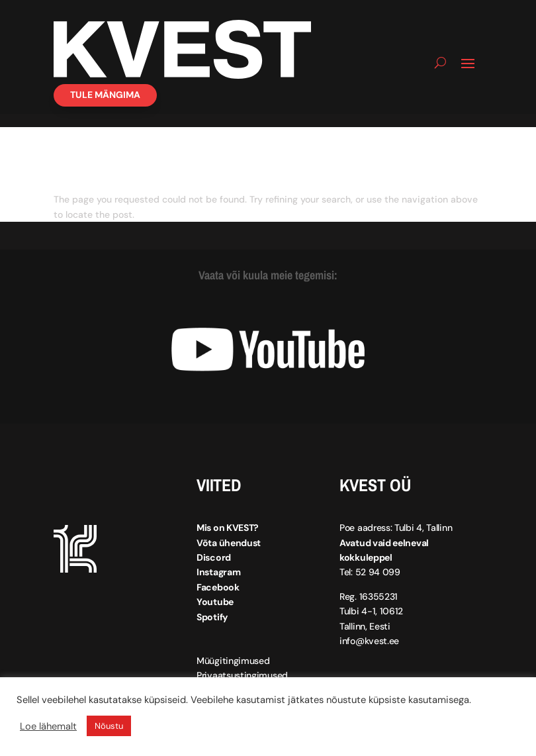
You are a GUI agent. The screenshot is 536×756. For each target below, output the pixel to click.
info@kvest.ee (369, 641)
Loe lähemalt (48, 726)
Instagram (218, 572)
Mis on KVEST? (228, 528)
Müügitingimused (233, 661)
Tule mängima (105, 95)
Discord (214, 557)
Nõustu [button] (109, 726)
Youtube (215, 602)
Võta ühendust (229, 543)
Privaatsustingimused (242, 675)
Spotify (212, 617)
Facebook (218, 587)
